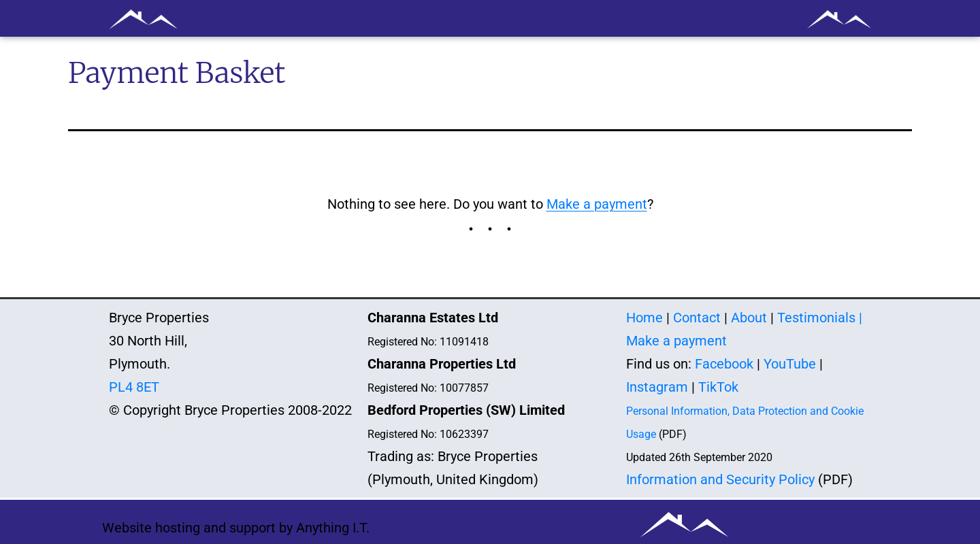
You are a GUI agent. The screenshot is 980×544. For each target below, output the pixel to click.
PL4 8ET (134, 387)
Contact (697, 318)
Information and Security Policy (720, 479)
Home (644, 318)
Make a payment (597, 204)
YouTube (790, 364)
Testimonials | (820, 318)
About (749, 318)
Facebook (724, 364)
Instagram (657, 387)
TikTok (718, 387)
